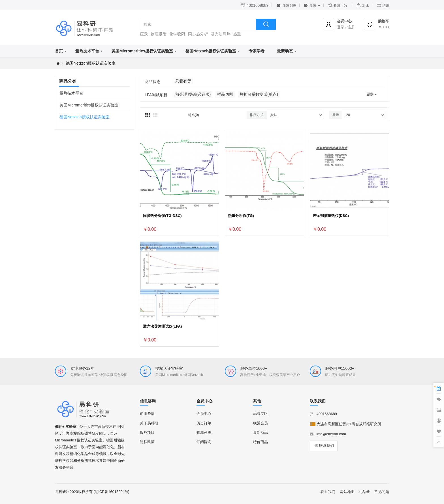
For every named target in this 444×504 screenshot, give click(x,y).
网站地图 (347, 492)
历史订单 (204, 423)
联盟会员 (261, 423)
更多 (372, 94)
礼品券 (364, 492)
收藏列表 (204, 433)
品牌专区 (261, 414)
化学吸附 (177, 34)
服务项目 (147, 433)
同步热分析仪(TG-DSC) (162, 216)
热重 (237, 34)
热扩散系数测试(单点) (259, 94)
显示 (336, 115)
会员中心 (204, 414)
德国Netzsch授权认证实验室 (211, 51)
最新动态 (285, 51)
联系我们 (324, 446)
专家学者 (257, 51)
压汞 (144, 34)
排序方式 (257, 115)
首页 (59, 51)
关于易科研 (149, 423)
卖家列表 (286, 6)
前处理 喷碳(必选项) (193, 94)
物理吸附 (159, 34)
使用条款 (147, 414)
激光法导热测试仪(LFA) (162, 326)
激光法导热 (221, 34)
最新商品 (261, 433)
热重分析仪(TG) (241, 216)
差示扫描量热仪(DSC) (331, 216)
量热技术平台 (87, 51)
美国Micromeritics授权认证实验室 (142, 51)
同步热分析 (198, 34)
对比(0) (194, 115)
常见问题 (382, 492)
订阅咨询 (204, 442)
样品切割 (225, 94)
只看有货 (183, 81)
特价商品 (261, 442)
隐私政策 (147, 442)
